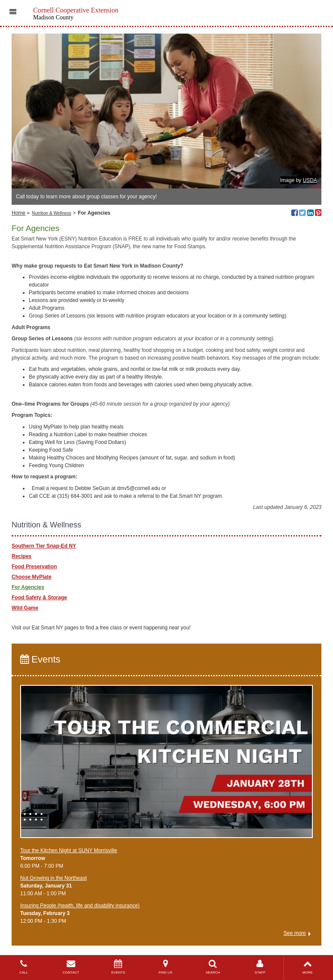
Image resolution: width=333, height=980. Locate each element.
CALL (24, 967)
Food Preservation (34, 567)
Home (18, 213)
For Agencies (28, 587)
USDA (310, 180)
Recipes (22, 556)
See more (295, 933)
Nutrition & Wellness (52, 213)
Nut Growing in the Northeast (54, 878)
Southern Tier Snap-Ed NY (44, 546)
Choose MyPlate (32, 577)
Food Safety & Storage (39, 598)
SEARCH (213, 967)
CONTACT (71, 967)
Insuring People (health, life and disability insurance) (80, 906)
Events (40, 659)
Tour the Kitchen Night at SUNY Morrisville (69, 851)
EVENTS (118, 967)
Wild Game (25, 608)
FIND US (166, 967)
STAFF (260, 967)
